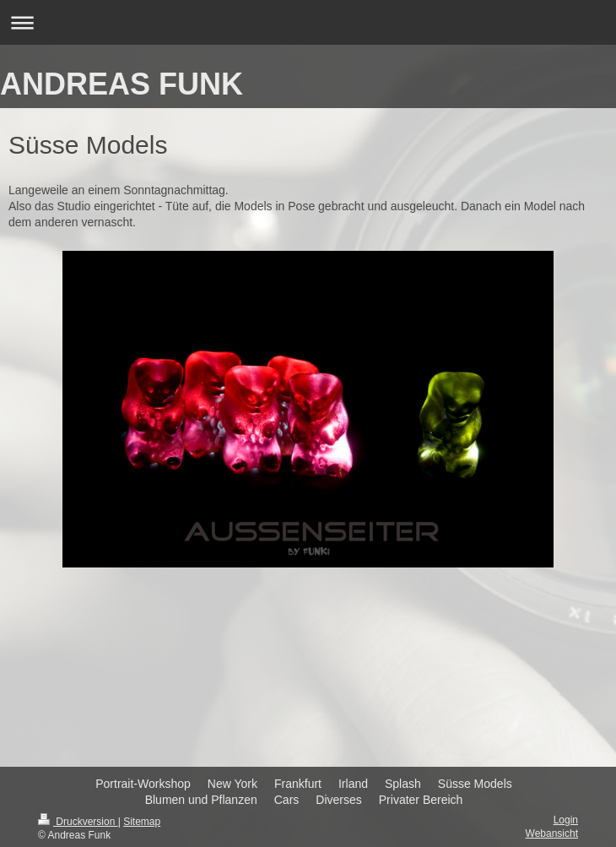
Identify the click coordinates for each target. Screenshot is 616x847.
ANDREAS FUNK (122, 84)
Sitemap (142, 822)
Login (566, 820)
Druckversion (78, 822)
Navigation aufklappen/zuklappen (308, 22)
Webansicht (552, 833)
